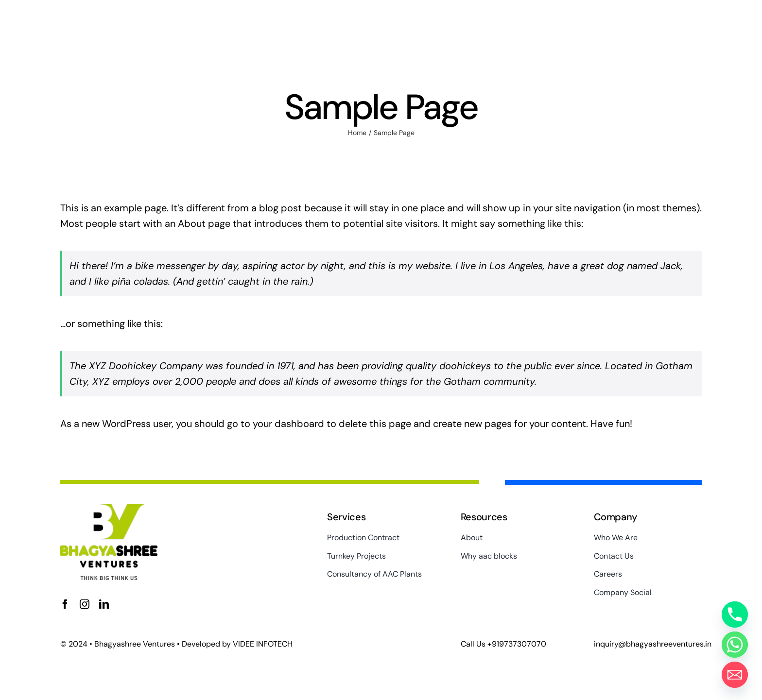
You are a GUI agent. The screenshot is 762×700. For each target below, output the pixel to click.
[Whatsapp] (735, 645)
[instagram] (85, 604)
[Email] (735, 675)
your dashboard (288, 424)
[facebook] (65, 604)
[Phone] (735, 615)
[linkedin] (104, 604)
